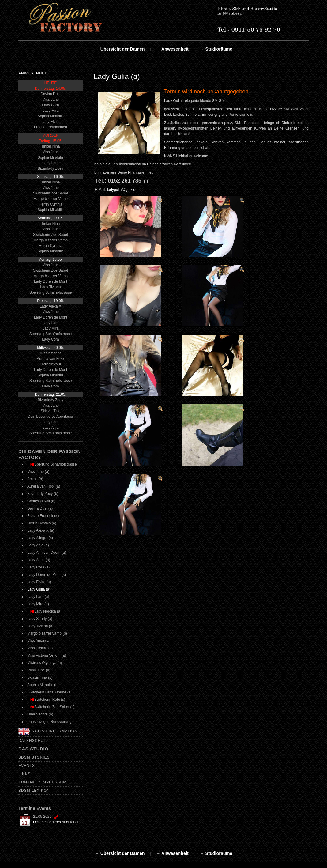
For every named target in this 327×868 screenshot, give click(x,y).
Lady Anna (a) (39, 560)
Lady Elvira (50, 122)
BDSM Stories (34, 757)
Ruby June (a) (39, 670)
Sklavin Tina (51, 411)
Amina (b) (35, 479)
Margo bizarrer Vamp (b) (47, 633)
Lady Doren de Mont (51, 281)
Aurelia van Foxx (50, 359)
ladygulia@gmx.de (122, 190)
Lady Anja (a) (38, 545)
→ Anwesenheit (172, 49)
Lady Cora (50, 105)
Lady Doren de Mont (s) (47, 575)
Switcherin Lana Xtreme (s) (49, 692)
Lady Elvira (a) (39, 582)
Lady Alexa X (51, 306)
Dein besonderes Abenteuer (51, 417)
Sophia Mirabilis (51, 116)
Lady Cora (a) (38, 567)
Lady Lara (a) (38, 597)
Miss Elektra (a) (40, 648)
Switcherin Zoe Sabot (51, 193)
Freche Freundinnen (51, 127)
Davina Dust (50, 94)
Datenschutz (34, 741)
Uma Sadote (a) (40, 714)
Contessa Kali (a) (41, 501)
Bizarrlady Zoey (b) (43, 494)
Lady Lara (50, 163)
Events (27, 766)
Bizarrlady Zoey (50, 168)
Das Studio (34, 749)
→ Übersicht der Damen (120, 49)
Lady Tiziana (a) (40, 626)
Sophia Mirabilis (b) (43, 685)
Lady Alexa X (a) (41, 530)
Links (24, 774)
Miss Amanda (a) (41, 641)
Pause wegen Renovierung (49, 722)
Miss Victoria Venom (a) (47, 655)
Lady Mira (51, 111)
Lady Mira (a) (38, 604)
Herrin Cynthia (51, 204)
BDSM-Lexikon (34, 791)
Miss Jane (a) (38, 472)
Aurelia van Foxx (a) (44, 486)
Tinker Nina (51, 146)
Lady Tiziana (50, 287)
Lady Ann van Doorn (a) (47, 553)
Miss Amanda (51, 353)
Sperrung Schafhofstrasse (51, 292)
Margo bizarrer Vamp (51, 199)
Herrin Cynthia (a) (42, 523)
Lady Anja (51, 428)
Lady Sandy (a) (40, 619)
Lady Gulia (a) (39, 589)
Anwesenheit (34, 73)
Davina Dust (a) (40, 508)
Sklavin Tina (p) (40, 677)
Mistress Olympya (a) (45, 663)
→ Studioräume (216, 49)
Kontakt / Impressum (42, 782)
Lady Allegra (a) (40, 538)
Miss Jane (51, 100)
